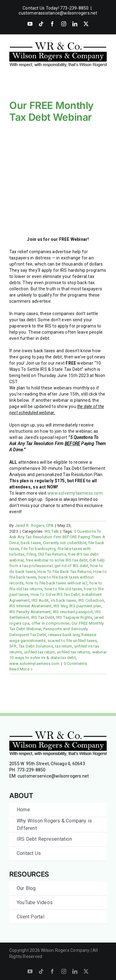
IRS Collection (91, 600)
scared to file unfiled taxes (72, 641)
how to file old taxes (63, 589)
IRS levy (60, 606)
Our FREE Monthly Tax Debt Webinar (52, 111)
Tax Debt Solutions (36, 646)
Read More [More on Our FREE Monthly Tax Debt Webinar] (19, 669)
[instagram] (64, 971)
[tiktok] (41, 971)
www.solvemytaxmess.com (34, 663)
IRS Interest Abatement (30, 606)
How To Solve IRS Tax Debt (55, 594)
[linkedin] (75, 971)
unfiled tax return (40, 652)
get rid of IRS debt (71, 566)
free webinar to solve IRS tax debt (57, 560)
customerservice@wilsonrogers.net (53, 776)
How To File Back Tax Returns (64, 572)
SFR (13, 646)
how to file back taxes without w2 (57, 583)
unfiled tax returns (73, 652)
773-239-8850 (31, 770)
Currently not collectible (65, 543)
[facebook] (52, 971)
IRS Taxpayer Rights (74, 617)
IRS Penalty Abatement (30, 612)
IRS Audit (40, 600)
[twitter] (86, 971)
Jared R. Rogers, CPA (34, 525)
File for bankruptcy (38, 549)
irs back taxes (64, 600)
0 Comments (75, 663)
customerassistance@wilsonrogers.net (58, 13)
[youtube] (30, 971)
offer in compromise (51, 623)
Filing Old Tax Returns (46, 554)
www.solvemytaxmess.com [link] (75, 493)
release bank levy (64, 635)
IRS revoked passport (73, 612)
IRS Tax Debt (43, 617)
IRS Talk (52, 531)
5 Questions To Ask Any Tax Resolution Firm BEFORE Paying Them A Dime (57, 537)
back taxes (31, 543)
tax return (64, 646)
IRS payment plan (85, 606)
